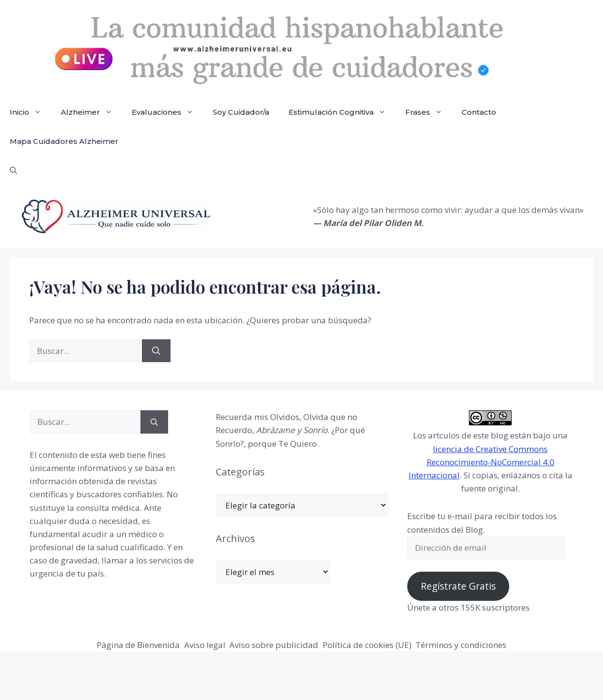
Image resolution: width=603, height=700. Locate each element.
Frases (429, 112)
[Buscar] (156, 351)
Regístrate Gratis (458, 586)
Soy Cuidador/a (241, 112)
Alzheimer (91, 112)
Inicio (30, 112)
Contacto (479, 112)
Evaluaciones (167, 112)
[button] (13, 171)
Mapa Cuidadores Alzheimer (64, 141)
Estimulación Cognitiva (342, 112)
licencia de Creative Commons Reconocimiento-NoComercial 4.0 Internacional (482, 462)
